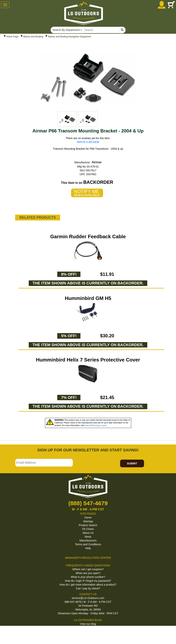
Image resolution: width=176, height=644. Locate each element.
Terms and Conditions (88, 544)
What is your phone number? (88, 577)
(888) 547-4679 (88, 503)
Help (88, 548)
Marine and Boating (33, 37)
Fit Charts (88, 529)
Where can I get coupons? (88, 569)
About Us (88, 533)
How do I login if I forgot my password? (88, 581)
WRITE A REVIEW (88, 142)
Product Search (88, 525)
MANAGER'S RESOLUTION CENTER (88, 558)
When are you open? (88, 573)
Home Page (12, 37)
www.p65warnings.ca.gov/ (96, 425)
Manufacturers (88, 540)
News (88, 537)
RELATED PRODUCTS (38, 218)
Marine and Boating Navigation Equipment (69, 37)
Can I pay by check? (88, 588)
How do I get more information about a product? (88, 585)
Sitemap (88, 521)
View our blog (88, 624)
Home (88, 517)
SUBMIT (132, 463)
